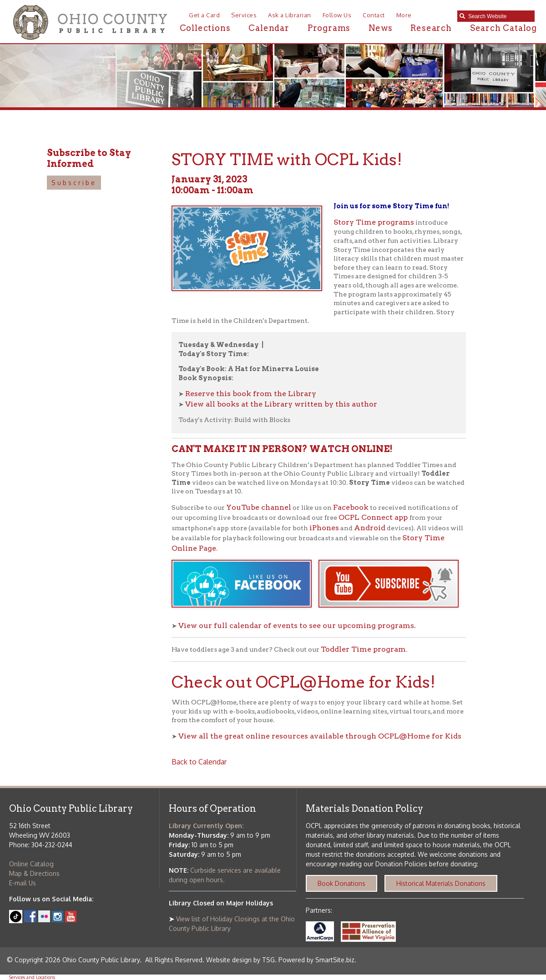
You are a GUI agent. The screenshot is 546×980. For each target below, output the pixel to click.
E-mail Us (23, 883)
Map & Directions (34, 873)
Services (244, 15)
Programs (329, 28)
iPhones (324, 528)
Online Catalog (31, 864)
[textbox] (499, 16)
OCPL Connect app (374, 517)
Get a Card (204, 15)
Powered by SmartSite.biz (316, 960)
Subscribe (74, 183)
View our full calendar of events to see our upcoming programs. (297, 626)
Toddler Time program (363, 649)
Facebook (351, 507)
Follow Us (337, 15)
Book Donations (341, 883)
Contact (374, 15)
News (380, 28)
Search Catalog (503, 28)
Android (370, 528)
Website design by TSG (240, 960)
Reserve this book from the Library (251, 394)
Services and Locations (32, 977)
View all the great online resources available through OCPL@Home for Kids (320, 736)
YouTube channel (259, 507)
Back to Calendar (199, 762)
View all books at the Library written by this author (281, 404)
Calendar (269, 28)
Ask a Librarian (290, 15)
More (404, 15)
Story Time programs (374, 222)
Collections (205, 28)
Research (431, 28)
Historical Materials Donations (441, 883)
